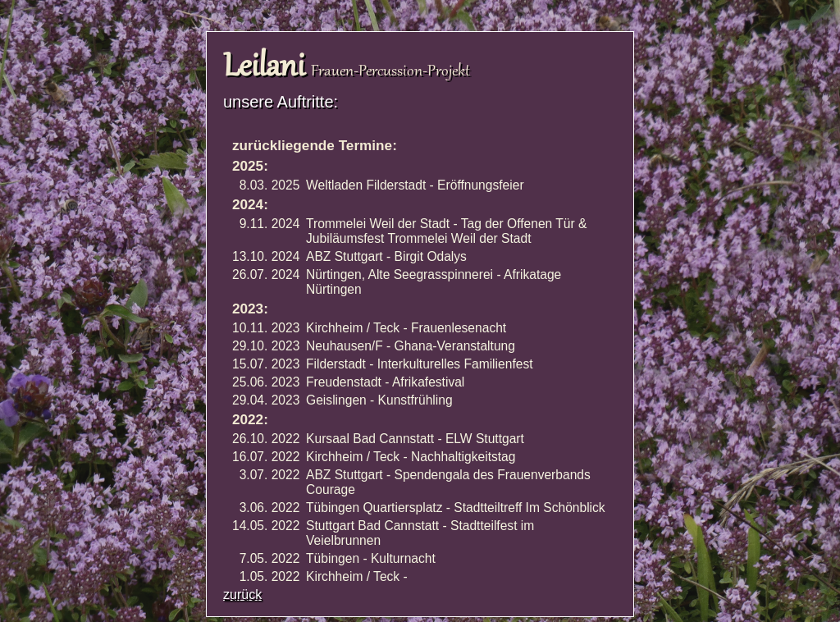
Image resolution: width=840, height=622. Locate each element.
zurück (242, 595)
